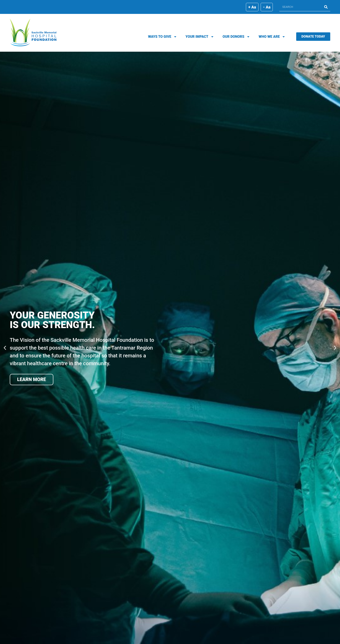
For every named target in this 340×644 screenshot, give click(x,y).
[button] (5, 348)
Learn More (32, 379)
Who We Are (272, 37)
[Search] (326, 7)
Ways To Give (163, 37)
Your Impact (200, 37)
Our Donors (236, 37)
